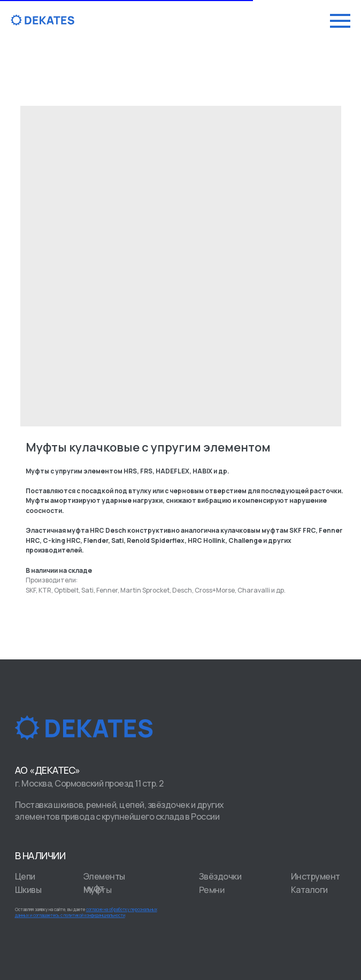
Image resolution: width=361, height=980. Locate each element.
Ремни (211, 890)
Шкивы (28, 890)
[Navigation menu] (340, 21)
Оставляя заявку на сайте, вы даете (86, 912)
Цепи (25, 876)
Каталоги (309, 890)
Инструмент (316, 876)
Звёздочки (220, 876)
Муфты (97, 890)
